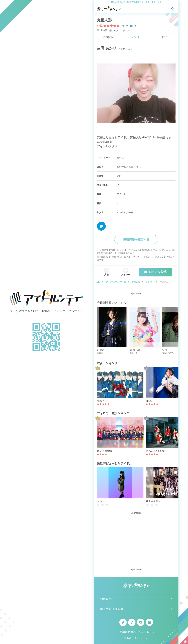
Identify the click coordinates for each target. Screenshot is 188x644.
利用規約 (106, 599)
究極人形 (104, 20)
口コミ (164, 37)
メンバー (136, 37)
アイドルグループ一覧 (116, 282)
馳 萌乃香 (135, 350)
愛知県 (102, 30)
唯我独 (100, 353)
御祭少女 (134, 353)
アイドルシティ (140, 638)
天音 (100, 501)
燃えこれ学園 (105, 451)
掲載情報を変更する (136, 240)
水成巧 (101, 350)
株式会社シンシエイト (142, 632)
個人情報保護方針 (112, 609)
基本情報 (108, 37)
